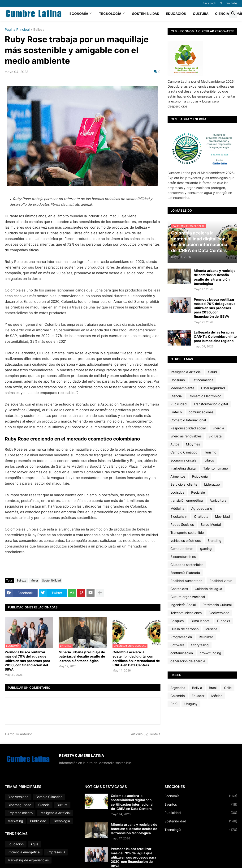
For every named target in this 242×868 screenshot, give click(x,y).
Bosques (177, 621)
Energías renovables (186, 436)
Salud (213, 372)
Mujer (34, 580)
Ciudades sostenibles (187, 565)
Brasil (213, 688)
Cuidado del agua (208, 589)
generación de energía (188, 661)
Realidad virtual (221, 581)
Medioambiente (182, 388)
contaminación (182, 653)
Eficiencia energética (24, 852)
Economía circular (184, 460)
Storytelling (200, 645)
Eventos (201, 804)
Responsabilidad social (188, 428)
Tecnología (110, 14)
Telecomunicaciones (186, 613)
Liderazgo (212, 484)
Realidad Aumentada (186, 581)
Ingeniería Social (183, 605)
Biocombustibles (183, 557)
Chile (228, 688)
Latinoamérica (203, 380)
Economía (79, 14)
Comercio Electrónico (205, 396)
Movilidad (223, 516)
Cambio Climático (184, 452)
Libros (209, 460)
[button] (233, 14)
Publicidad (179, 404)
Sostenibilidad (146, 14)
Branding (214, 541)
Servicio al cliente (184, 484)
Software (177, 645)
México (217, 696)
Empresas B (56, 852)
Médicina (177, 508)
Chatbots (201, 516)
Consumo (178, 380)
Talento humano (216, 468)
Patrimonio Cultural (217, 605)
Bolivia (197, 688)
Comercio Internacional (188, 420)
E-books (224, 621)
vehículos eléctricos (186, 541)
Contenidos (179, 589)
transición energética (187, 500)
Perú (174, 704)
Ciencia (222, 14)
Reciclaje (198, 492)
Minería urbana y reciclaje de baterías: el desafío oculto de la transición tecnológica (82, 656)
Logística (177, 492)
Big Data (215, 436)
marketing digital (183, 468)
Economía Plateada (185, 573)
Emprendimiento (20, 813)
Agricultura (218, 500)
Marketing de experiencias (28, 860)
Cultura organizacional (188, 597)
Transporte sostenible (187, 532)
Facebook (209, 3)
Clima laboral (200, 621)
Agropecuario (202, 508)
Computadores (182, 549)
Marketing (15, 821)
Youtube (232, 3)
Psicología (200, 476)
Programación (181, 637)
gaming (206, 549)
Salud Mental (211, 524)
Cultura (201, 14)
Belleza (39, 30)
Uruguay (191, 704)
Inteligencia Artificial (186, 372)
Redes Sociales (182, 524)
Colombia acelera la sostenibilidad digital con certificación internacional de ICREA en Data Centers (136, 658)
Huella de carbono (184, 629)
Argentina (178, 688)
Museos (211, 629)
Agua (35, 844)
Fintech (176, 412)
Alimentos (178, 476)
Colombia (178, 696)
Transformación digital (211, 404)
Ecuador (198, 696)
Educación (176, 14)
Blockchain (179, 516)
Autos (175, 444)
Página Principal (17, 30)
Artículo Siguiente (144, 734)
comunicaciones (201, 412)
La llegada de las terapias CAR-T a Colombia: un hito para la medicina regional (215, 336)
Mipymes (193, 444)
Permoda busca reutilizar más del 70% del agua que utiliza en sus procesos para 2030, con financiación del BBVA (27, 661)
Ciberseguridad (213, 388)
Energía (218, 428)
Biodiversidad (219, 613)
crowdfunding (210, 653)
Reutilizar (206, 637)
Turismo (210, 452)
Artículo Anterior (20, 734)
